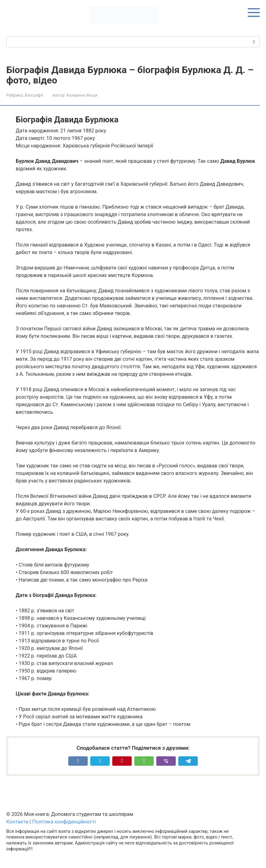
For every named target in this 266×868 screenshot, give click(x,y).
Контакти (17, 822)
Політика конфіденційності (64, 822)
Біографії (34, 95)
